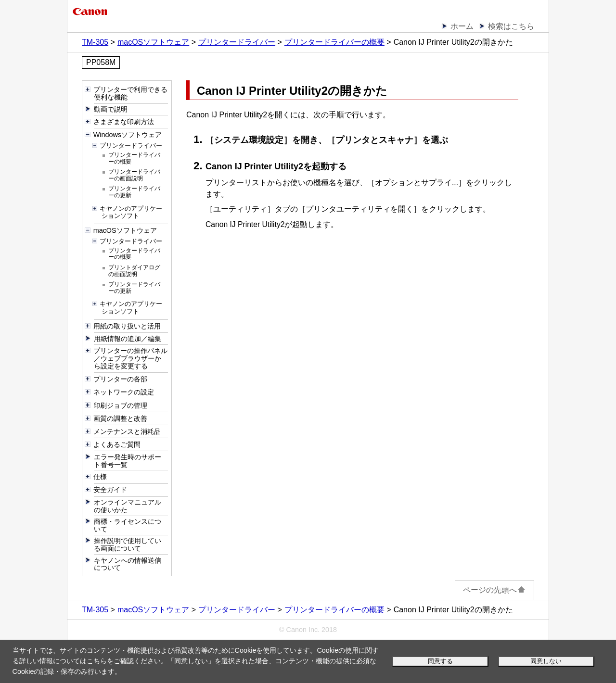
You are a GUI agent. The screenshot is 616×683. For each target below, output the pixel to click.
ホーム (462, 26)
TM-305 (95, 42)
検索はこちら (511, 26)
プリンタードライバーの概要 (334, 42)
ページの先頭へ (494, 590)
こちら (97, 661)
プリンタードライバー (237, 42)
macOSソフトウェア (153, 42)
